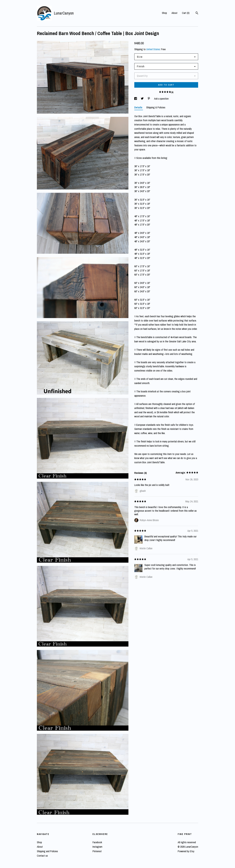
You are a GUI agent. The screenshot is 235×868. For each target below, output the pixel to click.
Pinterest (97, 851)
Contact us (42, 856)
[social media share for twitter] (143, 99)
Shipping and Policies (47, 851)
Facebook (97, 842)
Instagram (97, 847)
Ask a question (161, 99)
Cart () (186, 13)
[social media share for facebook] (136, 99)
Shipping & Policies (156, 107)
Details (139, 107)
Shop (164, 13)
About (174, 13)
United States (153, 49)
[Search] (197, 13)
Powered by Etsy (186, 851)
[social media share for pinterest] (149, 99)
